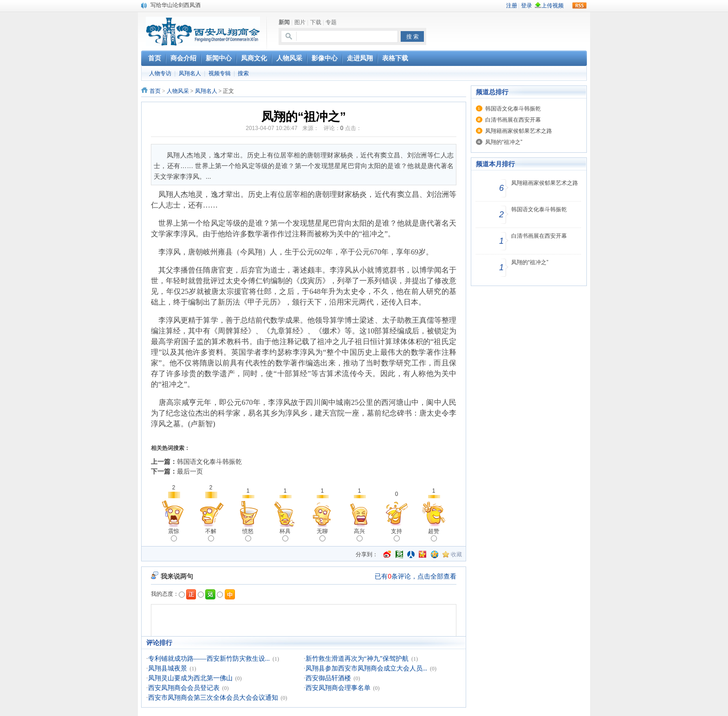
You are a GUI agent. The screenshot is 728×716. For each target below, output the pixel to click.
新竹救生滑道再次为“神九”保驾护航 (357, 659)
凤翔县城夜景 (168, 668)
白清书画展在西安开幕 (513, 120)
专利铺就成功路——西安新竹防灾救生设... (209, 659)
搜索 (243, 73)
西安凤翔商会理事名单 (338, 688)
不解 (211, 535)
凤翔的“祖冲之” (504, 142)
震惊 (174, 535)
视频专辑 (220, 73)
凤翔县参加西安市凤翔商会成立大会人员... (367, 668)
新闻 (284, 22)
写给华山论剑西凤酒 (175, 5)
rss (579, 6)
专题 (331, 22)
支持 (396, 535)
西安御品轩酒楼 (328, 678)
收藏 (456, 554)
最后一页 (190, 471)
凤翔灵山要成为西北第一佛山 (190, 678)
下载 (316, 22)
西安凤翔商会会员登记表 (184, 688)
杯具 (285, 535)
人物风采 (178, 91)
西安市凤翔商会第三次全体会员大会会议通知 (213, 698)
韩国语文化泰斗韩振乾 (209, 462)
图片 (300, 22)
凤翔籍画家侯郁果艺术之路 (519, 131)
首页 (155, 91)
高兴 (359, 535)
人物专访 (160, 73)
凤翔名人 (190, 73)
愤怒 (248, 535)
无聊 (322, 535)
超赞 (434, 535)
